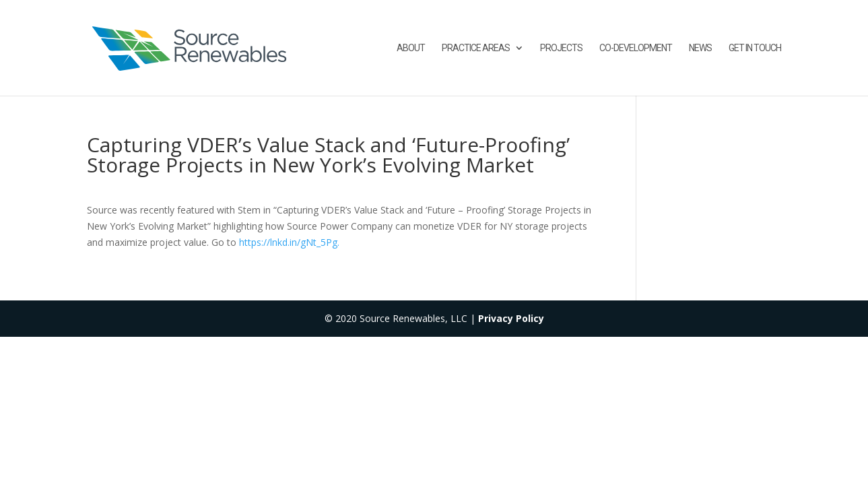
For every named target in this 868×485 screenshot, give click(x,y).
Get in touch (755, 48)
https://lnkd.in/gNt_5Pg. (289, 242)
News (700, 48)
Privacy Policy (511, 318)
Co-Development (636, 48)
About (411, 48)
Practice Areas (476, 48)
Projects (561, 48)
